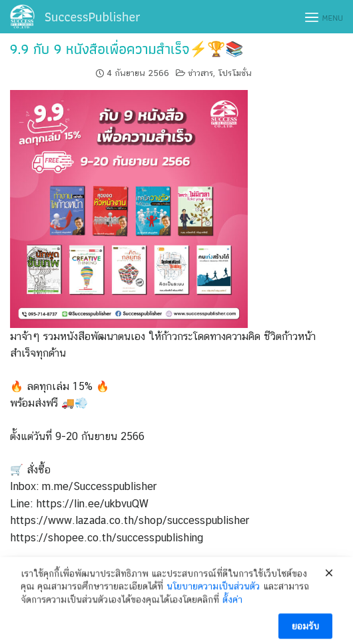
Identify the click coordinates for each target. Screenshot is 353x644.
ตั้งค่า (232, 608)
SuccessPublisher (93, 17)
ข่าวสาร (200, 73)
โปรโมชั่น (235, 73)
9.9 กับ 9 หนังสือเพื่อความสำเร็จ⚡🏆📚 (127, 49)
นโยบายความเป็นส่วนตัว (213, 595)
